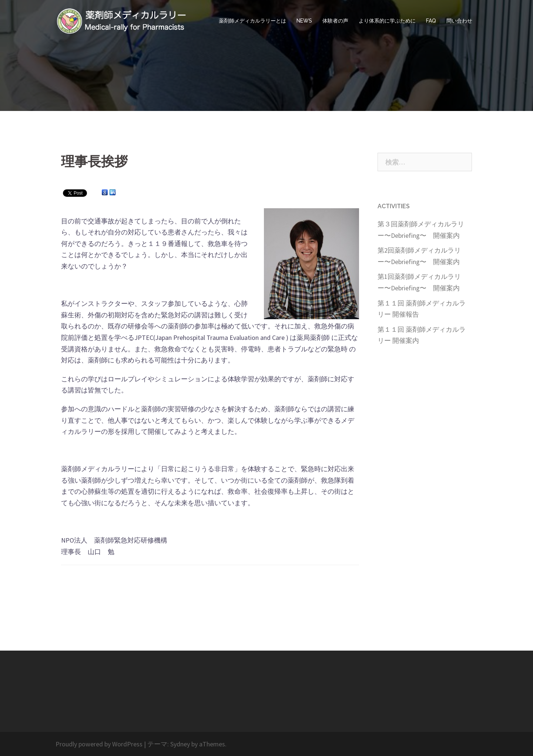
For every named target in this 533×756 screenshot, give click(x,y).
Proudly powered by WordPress (99, 744)
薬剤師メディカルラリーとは (252, 21)
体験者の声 (335, 21)
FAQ (431, 21)
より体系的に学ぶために (387, 21)
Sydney (180, 744)
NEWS (304, 21)
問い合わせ (459, 21)
